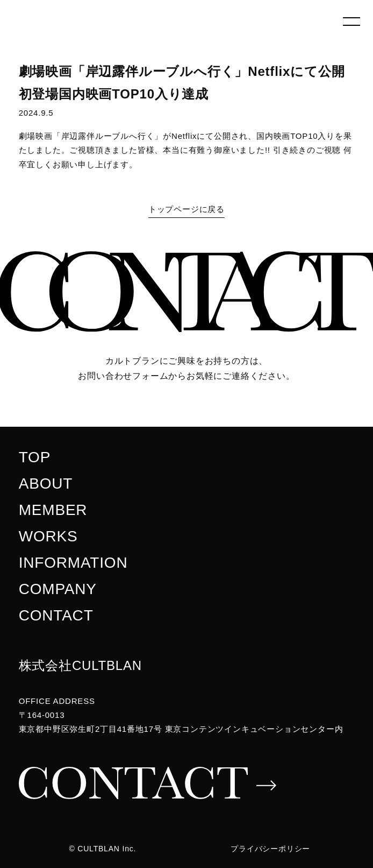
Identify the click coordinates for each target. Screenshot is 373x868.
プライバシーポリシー (270, 849)
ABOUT (46, 484)
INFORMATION (73, 563)
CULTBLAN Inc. (107, 849)
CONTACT (56, 615)
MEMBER (53, 510)
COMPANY (58, 589)
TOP (35, 457)
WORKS (48, 536)
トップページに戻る (186, 209)
